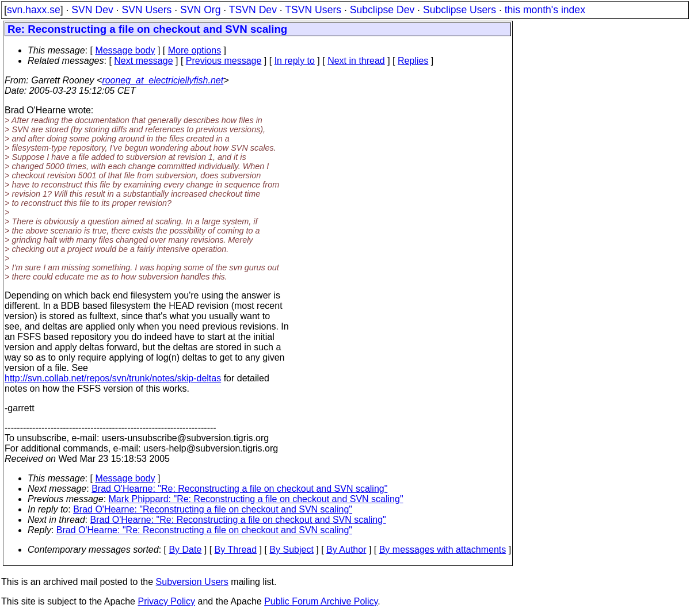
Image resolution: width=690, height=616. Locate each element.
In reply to (295, 61)
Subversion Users (192, 582)
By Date (185, 550)
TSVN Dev (253, 10)
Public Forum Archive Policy (321, 601)
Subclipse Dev (382, 10)
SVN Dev (92, 10)
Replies (413, 61)
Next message (143, 61)
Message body (125, 50)
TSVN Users (313, 10)
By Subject (291, 550)
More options (195, 50)
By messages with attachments (443, 550)
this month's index (545, 10)
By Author (346, 550)
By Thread (236, 550)
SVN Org (200, 10)
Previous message (224, 61)
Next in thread (356, 61)
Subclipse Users (460, 10)
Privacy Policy (166, 601)
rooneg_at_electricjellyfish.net (163, 80)
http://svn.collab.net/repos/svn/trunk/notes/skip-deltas (113, 378)
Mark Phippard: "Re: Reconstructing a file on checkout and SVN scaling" (256, 499)
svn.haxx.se (34, 10)
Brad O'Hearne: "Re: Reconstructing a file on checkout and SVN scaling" (239, 489)
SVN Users (146, 10)
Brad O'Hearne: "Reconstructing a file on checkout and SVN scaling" (213, 509)
